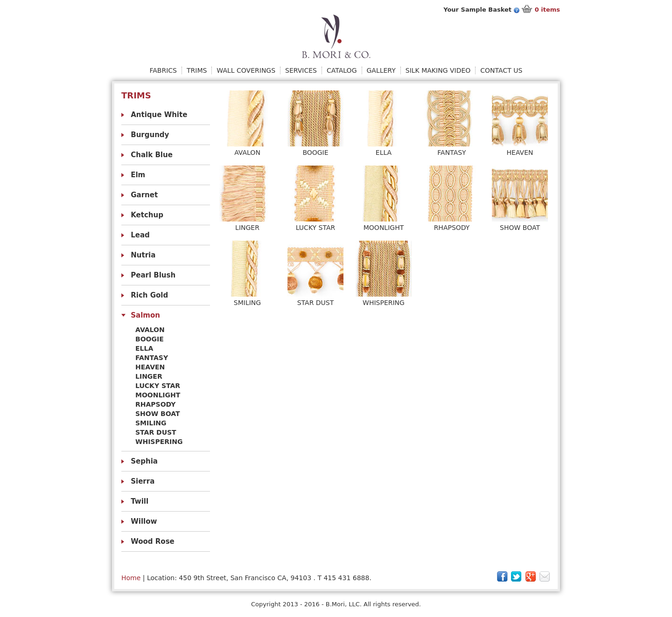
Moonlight (158, 395)
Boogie (150, 339)
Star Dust (156, 432)
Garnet (144, 195)
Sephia (144, 461)
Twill (140, 501)
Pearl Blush (153, 275)
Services (301, 70)
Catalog (342, 70)
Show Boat (158, 414)
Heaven (150, 367)
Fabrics (163, 70)
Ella (144, 348)
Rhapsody (155, 404)
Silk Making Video (438, 70)
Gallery (381, 70)
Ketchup (147, 215)
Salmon (145, 315)
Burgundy (150, 135)
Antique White (159, 115)
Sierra (143, 481)
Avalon (150, 330)
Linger (149, 376)
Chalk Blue (152, 155)
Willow (144, 521)
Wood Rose (153, 541)
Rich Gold (149, 295)
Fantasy (152, 358)
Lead (140, 235)
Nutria (143, 255)
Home (131, 578)
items (547, 10)
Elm (138, 175)
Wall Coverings (246, 70)
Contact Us (501, 70)
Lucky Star (158, 386)
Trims (197, 70)
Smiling (151, 423)
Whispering (159, 442)
